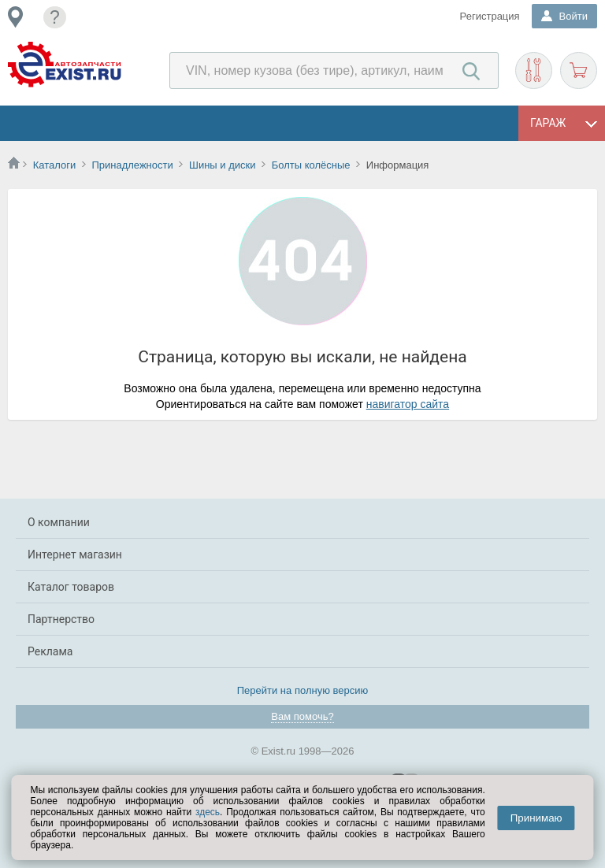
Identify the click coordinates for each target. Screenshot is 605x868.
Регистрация (490, 16)
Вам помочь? (302, 716)
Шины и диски (222, 165)
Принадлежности (132, 165)
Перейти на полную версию (303, 690)
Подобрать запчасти (534, 70)
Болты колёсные (311, 165)
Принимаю (536, 818)
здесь (208, 812)
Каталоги (55, 165)
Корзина (579, 70)
